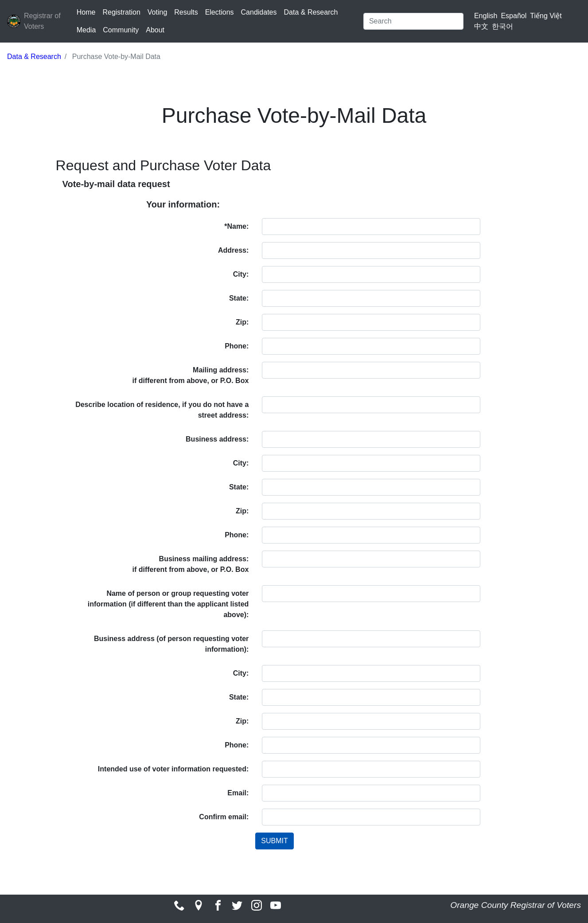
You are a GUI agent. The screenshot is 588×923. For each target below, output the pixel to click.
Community (121, 30)
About (155, 30)
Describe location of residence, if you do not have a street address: (162, 410)
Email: (238, 793)
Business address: (217, 439)
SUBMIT (274, 841)
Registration (121, 12)
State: (239, 298)
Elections (220, 12)
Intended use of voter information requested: (173, 769)
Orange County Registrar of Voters (516, 905)
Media (86, 30)
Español (514, 16)
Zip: (242, 322)
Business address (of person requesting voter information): (171, 644)
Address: (233, 250)
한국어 (502, 26)
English (486, 16)
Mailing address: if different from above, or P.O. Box (190, 375)
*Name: (236, 226)
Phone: (237, 346)
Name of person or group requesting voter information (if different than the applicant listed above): (168, 604)
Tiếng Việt (546, 16)
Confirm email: (224, 817)
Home (86, 12)
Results (186, 12)
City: (241, 274)
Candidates (259, 12)
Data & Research (311, 12)
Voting (157, 12)
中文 (481, 26)
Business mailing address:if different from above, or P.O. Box (190, 564)
